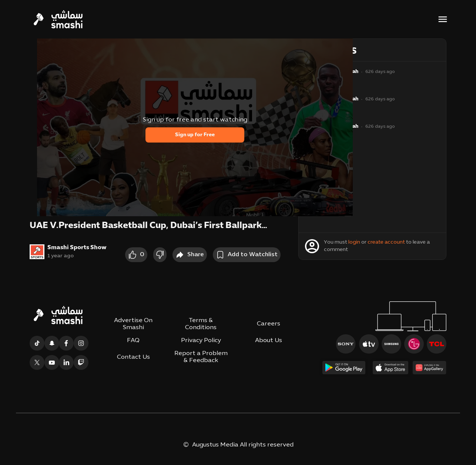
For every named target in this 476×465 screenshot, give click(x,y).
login (354, 242)
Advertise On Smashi (133, 324)
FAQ (133, 341)
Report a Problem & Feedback (201, 357)
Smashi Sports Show (77, 248)
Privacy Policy (201, 341)
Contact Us (133, 357)
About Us (269, 341)
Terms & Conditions (201, 324)
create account (386, 242)
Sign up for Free (195, 135)
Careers (269, 324)
